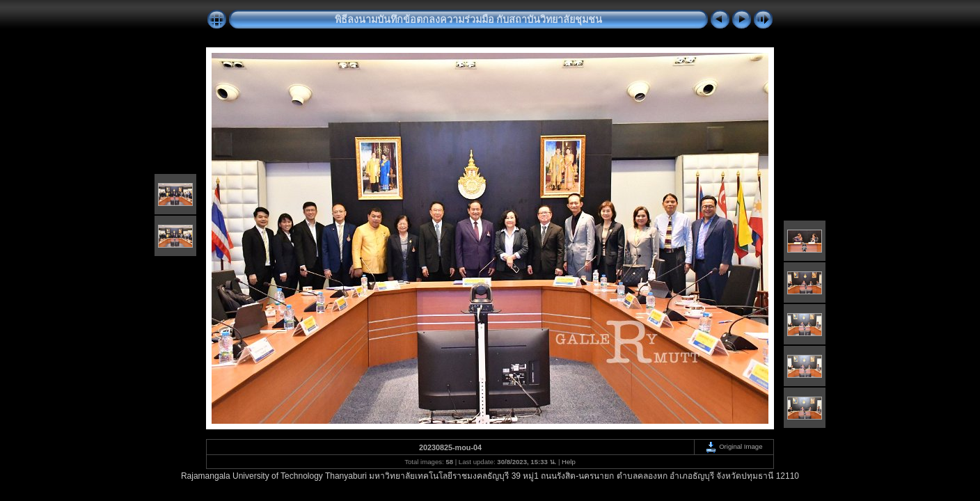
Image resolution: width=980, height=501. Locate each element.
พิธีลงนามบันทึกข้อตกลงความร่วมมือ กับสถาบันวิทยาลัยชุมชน (469, 19)
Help (569, 462)
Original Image (734, 446)
